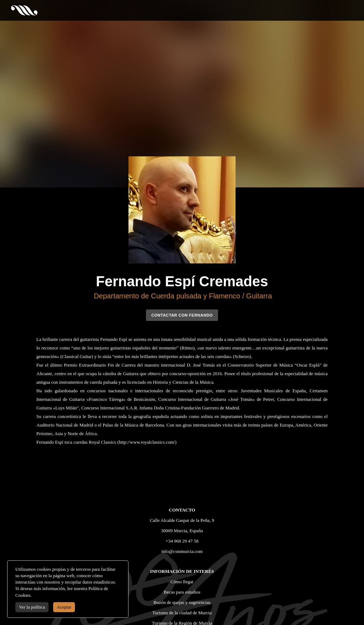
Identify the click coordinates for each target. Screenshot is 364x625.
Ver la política (32, 607)
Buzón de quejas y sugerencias (182, 602)
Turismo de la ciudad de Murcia (182, 613)
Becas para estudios (182, 592)
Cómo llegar (182, 582)
